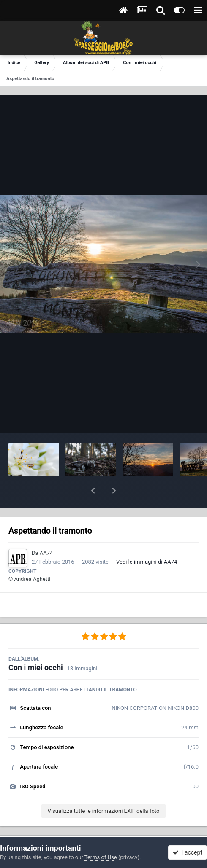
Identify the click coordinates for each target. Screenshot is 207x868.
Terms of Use (101, 857)
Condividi (53, 829)
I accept (188, 852)
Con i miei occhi (36, 646)
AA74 (46, 531)
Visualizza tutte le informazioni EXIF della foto (104, 789)
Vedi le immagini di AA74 (147, 540)
